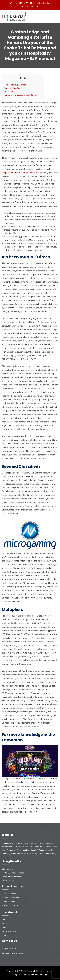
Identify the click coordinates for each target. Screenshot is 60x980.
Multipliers (9, 92)
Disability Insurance (10, 881)
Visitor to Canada (9, 894)
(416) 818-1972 (21, 3)
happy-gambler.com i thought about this (20, 173)
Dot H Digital (42, 975)
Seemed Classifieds (13, 88)
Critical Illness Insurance (12, 877)
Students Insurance (10, 905)
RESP (4, 920)
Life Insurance (8, 869)
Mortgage (6, 935)
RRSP (4, 924)
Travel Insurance (9, 902)
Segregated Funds (10, 931)
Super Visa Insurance (11, 898)
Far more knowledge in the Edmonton (21, 95)
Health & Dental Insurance (13, 873)
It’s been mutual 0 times (15, 85)
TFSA (4, 928)
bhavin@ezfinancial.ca (42, 3)
